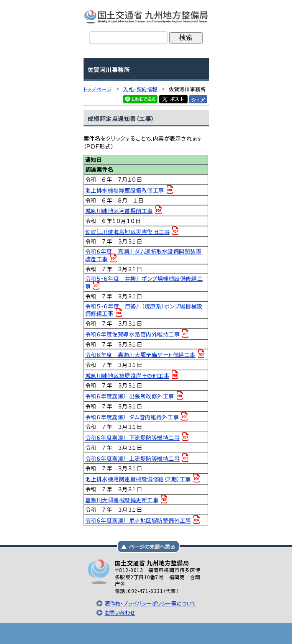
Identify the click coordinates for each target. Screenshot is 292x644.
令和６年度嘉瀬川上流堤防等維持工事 (133, 458)
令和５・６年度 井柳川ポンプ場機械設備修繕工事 (144, 282)
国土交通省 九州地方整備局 (146, 17)
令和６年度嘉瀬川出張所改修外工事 (130, 396)
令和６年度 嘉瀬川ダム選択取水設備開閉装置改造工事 (143, 255)
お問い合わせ (120, 613)
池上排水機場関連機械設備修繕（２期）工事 (138, 479)
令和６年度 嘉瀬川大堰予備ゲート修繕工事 (141, 355)
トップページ (104, 634)
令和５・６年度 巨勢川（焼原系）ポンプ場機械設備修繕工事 (144, 310)
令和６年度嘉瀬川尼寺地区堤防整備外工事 (138, 520)
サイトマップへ (188, 634)
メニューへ (146, 634)
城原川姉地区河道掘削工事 (119, 211)
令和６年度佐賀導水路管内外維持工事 (133, 334)
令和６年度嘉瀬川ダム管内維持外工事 (132, 417)
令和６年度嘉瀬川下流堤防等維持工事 (133, 437)
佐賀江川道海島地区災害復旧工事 (128, 232)
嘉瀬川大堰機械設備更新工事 (122, 500)
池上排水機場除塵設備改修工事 (125, 190)
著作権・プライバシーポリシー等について (151, 603)
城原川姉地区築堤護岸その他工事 (127, 376)
